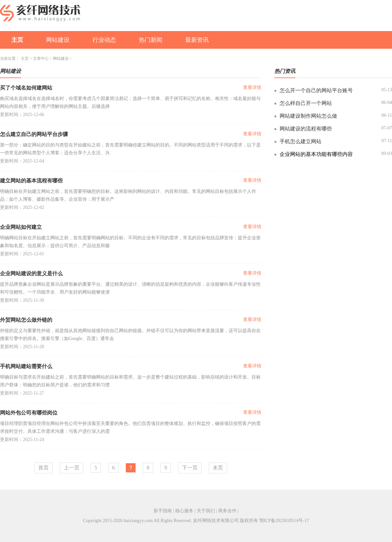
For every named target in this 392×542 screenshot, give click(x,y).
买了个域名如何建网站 (26, 88)
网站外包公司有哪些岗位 (29, 413)
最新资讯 (197, 40)
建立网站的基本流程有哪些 (31, 181)
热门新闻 (151, 40)
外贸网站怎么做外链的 (26, 320)
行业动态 (104, 40)
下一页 (190, 468)
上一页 (72, 468)
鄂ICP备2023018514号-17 (284, 521)
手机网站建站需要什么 (26, 366)
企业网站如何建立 (21, 227)
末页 (218, 468)
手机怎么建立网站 (301, 141)
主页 (17, 40)
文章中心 (41, 59)
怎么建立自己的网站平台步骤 (34, 134)
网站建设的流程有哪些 (306, 129)
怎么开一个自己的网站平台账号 (316, 90)
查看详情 (252, 87)
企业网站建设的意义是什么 (31, 273)
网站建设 (58, 40)
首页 (43, 468)
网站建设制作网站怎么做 (308, 116)
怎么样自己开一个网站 (306, 103)
